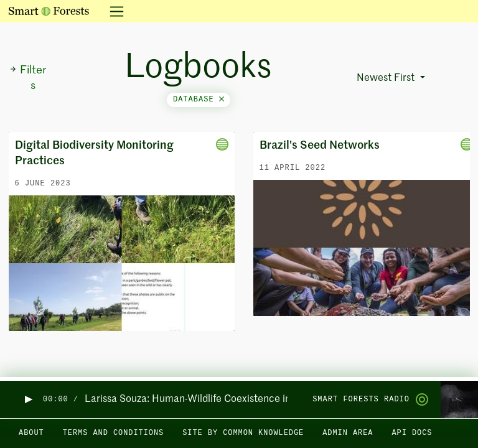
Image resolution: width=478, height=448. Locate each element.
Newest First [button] (387, 78)
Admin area (348, 433)
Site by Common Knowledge (243, 433)
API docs (412, 433)
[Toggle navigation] (113, 11)
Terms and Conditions (114, 433)
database (199, 100)
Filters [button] (28, 78)
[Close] (222, 100)
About (31, 433)
